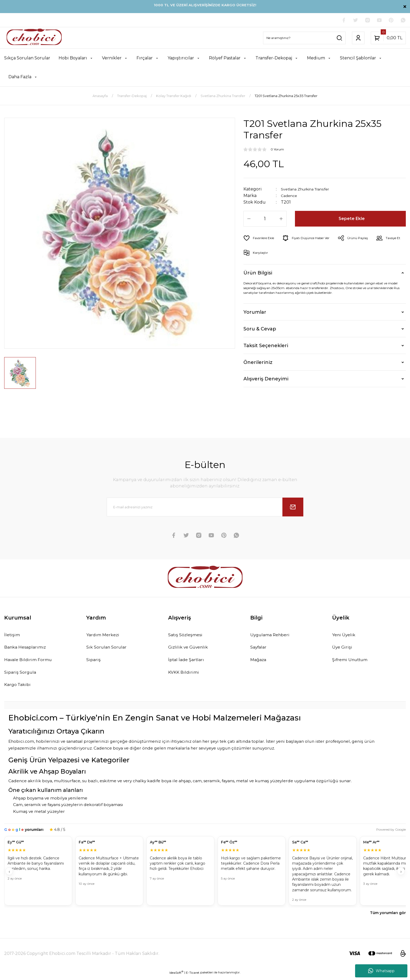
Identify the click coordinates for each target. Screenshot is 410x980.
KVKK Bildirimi (185, 675)
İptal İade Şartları (188, 662)
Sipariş (94, 662)
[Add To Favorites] (261, 239)
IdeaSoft (176, 976)
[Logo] (34, 39)
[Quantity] (265, 219)
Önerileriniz (258, 363)
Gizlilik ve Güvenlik (190, 649)
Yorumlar (255, 313)
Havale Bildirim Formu (31, 662)
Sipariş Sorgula (22, 675)
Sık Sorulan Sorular (109, 649)
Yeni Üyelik (345, 636)
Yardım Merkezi (105, 636)
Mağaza (260, 662)
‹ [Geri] (9, 875)
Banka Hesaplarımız (28, 649)
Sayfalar (260, 649)
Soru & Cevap (260, 329)
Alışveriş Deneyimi (266, 380)
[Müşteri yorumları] (205, 875)
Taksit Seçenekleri (266, 346)
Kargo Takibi (19, 688)
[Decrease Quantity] (249, 219)
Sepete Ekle (352, 219)
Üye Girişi (343, 649)
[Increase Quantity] (281, 219)
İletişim (13, 636)
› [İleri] (401, 875)
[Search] (304, 38)
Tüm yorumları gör (388, 917)
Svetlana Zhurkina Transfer (310, 190)
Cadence (290, 196)
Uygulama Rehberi (272, 636)
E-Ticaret (193, 976)
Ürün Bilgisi (258, 273)
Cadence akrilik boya (30, 785)
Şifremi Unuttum (352, 662)
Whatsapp (381, 971)
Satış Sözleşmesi (188, 636)
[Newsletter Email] (205, 508)
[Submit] (293, 508)
